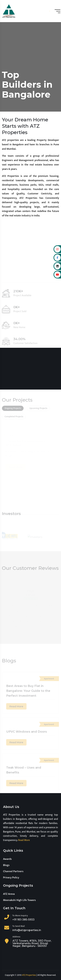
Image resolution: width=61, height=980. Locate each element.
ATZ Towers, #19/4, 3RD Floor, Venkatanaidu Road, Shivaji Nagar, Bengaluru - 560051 (32, 943)
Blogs (6, 865)
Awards (7, 859)
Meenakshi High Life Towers (19, 900)
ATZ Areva (9, 894)
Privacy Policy (11, 878)
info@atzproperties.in (27, 930)
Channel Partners (13, 871)
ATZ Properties (29, 975)
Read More (24, 840)
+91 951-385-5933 (23, 920)
